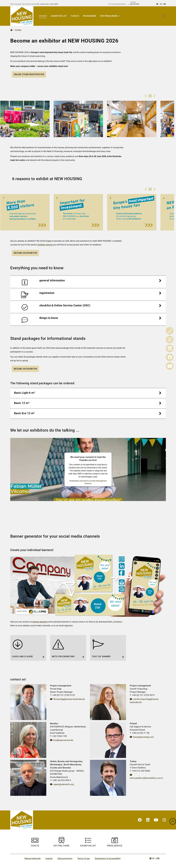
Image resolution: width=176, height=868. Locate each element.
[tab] (88, 282)
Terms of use (84, 858)
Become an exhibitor (25, 253)
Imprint (49, 858)
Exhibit (43, 16)
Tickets (75, 16)
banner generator (40, 622)
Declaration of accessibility (108, 858)
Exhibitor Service (45, 245)
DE (161, 4)
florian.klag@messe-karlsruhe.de (67, 699)
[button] (88, 282)
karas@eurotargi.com (142, 737)
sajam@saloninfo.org (62, 784)
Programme (90, 16)
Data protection (65, 858)
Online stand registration (29, 74)
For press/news (109, 16)
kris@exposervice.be (62, 740)
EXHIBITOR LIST (59, 16)
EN (165, 4)
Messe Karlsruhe (33, 858)
